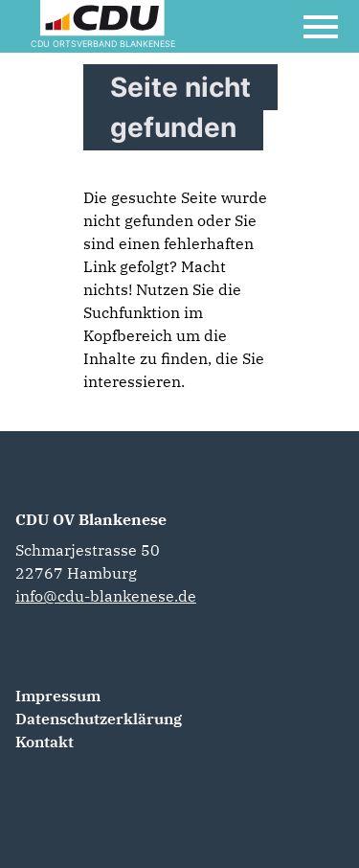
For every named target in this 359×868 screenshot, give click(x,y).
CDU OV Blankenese (91, 519)
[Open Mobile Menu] (321, 27)
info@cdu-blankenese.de (106, 596)
